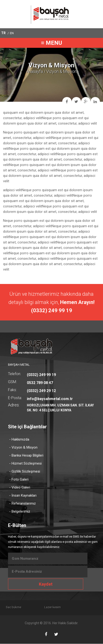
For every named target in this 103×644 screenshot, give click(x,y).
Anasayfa (35, 71)
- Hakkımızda (19, 439)
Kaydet (46, 584)
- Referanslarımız (23, 503)
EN (12, 33)
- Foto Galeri (19, 479)
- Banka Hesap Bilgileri (26, 455)
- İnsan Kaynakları (23, 495)
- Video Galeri (20, 487)
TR (3, 33)
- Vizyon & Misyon (23, 447)
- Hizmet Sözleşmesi (25, 463)
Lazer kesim (57, 607)
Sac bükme (14, 607)
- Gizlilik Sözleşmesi (25, 471)
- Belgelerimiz (20, 511)
